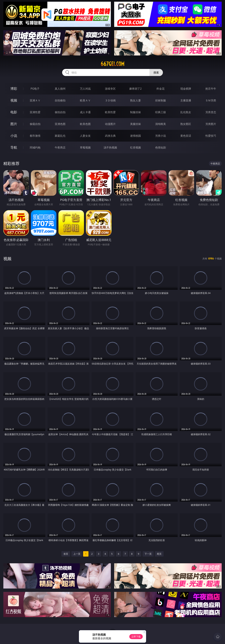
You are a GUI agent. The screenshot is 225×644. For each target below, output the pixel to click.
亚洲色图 (60, 124)
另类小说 (161, 136)
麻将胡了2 (135, 89)
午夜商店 (60, 147)
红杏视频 (136, 147)
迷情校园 (136, 136)
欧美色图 (85, 124)
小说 (14, 136)
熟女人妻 (136, 100)
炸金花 (161, 89)
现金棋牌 (186, 89)
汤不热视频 (110, 147)
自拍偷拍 (60, 100)
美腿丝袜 (136, 124)
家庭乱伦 (60, 136)
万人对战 (85, 89)
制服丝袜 (136, 112)
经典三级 (161, 112)
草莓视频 (85, 147)
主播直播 (186, 100)
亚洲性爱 (35, 112)
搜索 (156, 72)
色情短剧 (161, 147)
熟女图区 (186, 124)
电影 (14, 112)
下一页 (148, 554)
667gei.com (113, 64)
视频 (14, 100)
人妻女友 (85, 136)
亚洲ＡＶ (35, 100)
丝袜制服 (161, 100)
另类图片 (211, 124)
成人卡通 (85, 112)
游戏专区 (110, 89)
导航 (14, 147)
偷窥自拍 (35, 124)
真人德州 (60, 89)
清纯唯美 (161, 124)
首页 (66, 554)
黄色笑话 (186, 136)
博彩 (14, 89)
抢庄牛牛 (211, 89)
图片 (14, 124)
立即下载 (136, 637)
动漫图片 (110, 124)
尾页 (159, 554)
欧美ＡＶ (85, 100)
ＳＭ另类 (211, 100)
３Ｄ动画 (110, 100)
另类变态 (211, 112)
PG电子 (35, 89)
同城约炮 (35, 147)
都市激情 (35, 136)
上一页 (77, 554)
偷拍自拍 (60, 112)
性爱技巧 (211, 136)
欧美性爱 (110, 112)
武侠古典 (110, 136)
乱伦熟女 (186, 112)
